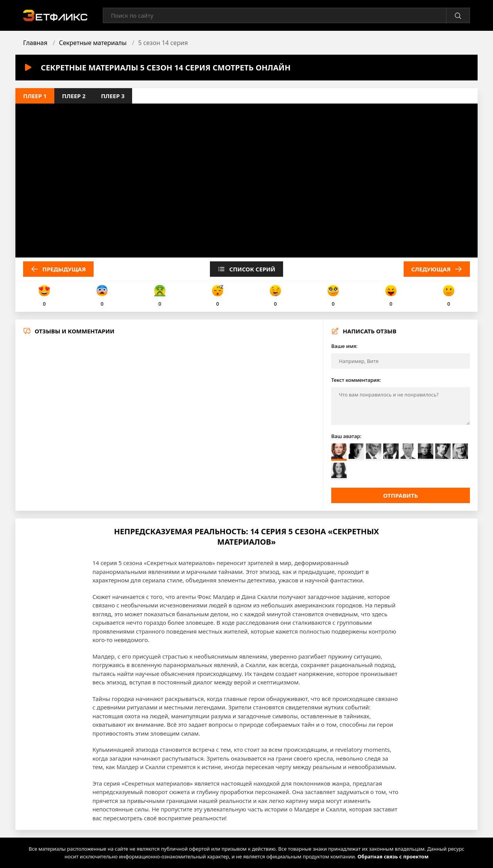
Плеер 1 (35, 96)
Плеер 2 (74, 96)
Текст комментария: (356, 380)
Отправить (401, 495)
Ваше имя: (344, 346)
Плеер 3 (113, 96)
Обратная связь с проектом (393, 856)
